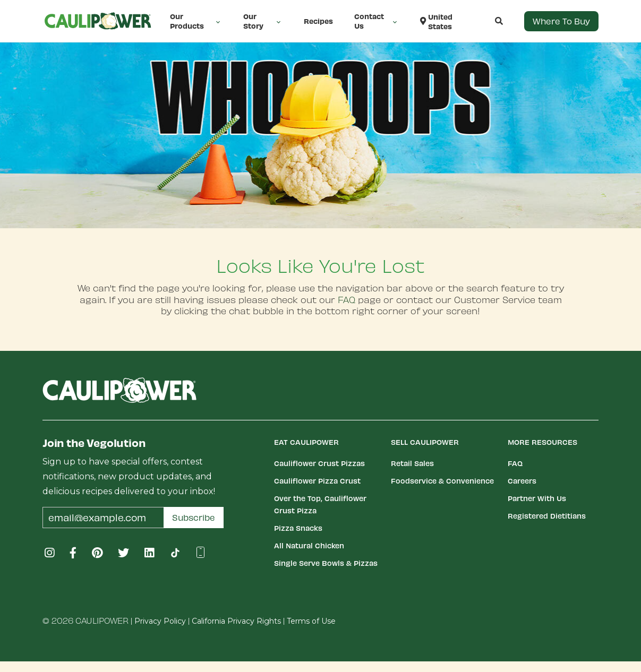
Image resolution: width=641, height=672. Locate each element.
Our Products (196, 21)
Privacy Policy (160, 621)
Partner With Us (537, 498)
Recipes (318, 21)
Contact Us (377, 21)
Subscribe (194, 517)
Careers (522, 481)
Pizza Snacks (298, 528)
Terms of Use (311, 621)
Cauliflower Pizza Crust (317, 481)
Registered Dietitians (547, 516)
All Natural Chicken (309, 545)
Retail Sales (412, 463)
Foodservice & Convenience (442, 481)
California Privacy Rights (236, 621)
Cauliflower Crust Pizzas (319, 463)
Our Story (263, 21)
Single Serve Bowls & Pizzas (326, 563)
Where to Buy (561, 21)
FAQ (347, 299)
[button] (488, 21)
